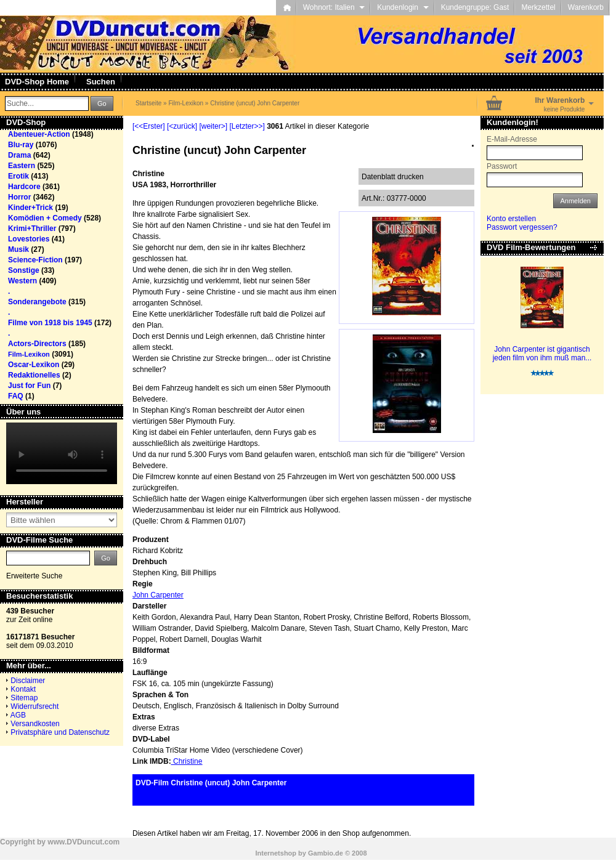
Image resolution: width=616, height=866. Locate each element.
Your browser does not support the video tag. (62, 453)
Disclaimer (28, 681)
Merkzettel (538, 7)
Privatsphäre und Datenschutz (60, 732)
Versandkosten (35, 724)
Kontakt (23, 689)
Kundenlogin (403, 7)
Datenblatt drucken (393, 177)
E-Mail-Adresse (512, 139)
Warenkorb (586, 7)
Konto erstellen (511, 219)
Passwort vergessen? (522, 227)
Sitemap (24, 698)
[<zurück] (182, 126)
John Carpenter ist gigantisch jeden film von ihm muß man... (542, 354)
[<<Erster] (149, 126)
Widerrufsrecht (34, 706)
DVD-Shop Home (37, 82)
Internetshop (276, 853)
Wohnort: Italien (334, 7)
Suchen (101, 82)
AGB (18, 715)
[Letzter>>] (247, 126)
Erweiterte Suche (34, 576)
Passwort (502, 166)
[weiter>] (213, 126)
